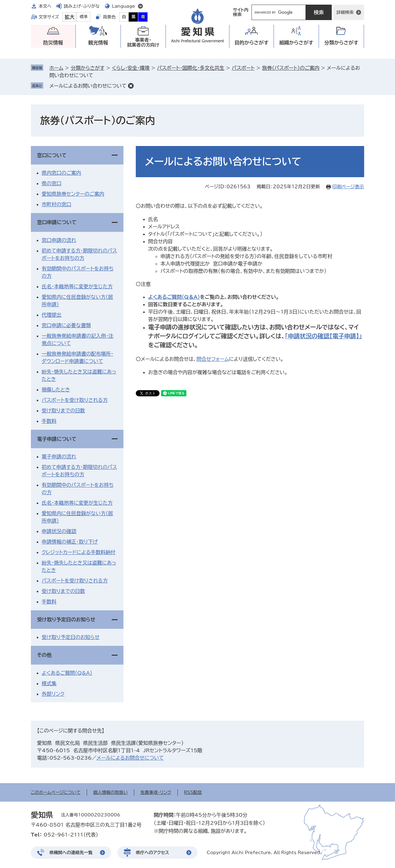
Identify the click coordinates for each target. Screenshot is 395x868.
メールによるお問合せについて (130, 758)
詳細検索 (345, 12)
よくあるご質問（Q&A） (67, 673)
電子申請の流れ (59, 457)
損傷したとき (56, 390)
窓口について (52, 155)
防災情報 (53, 43)
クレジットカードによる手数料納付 (79, 552)
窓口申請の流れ (59, 240)
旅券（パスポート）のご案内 (291, 68)
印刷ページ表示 (348, 187)
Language (124, 6)
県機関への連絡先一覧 (71, 853)
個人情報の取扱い (110, 792)
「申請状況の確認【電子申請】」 (323, 336)
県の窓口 (52, 183)
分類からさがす (87, 68)
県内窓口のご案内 (61, 173)
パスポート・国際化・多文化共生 (191, 68)
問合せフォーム (213, 359)
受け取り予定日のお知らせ (66, 620)
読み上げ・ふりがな (82, 6)
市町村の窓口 (56, 204)
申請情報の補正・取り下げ (70, 542)
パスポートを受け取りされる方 (75, 400)
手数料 (49, 421)
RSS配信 (193, 792)
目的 (252, 43)
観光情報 (98, 43)
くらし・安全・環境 (131, 68)
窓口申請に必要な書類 (66, 325)
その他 (44, 655)
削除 (131, 86)
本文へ (45, 6)
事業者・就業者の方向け (143, 42)
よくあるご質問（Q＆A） (174, 297)
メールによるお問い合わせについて (88, 86)
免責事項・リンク (156, 792)
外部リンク (53, 694)
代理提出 (52, 315)
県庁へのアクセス (152, 853)
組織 (296, 43)
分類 (341, 43)
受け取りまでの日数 (63, 411)
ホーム (56, 68)
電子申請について (57, 439)
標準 (84, 17)
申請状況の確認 (59, 531)
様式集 (49, 683)
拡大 (69, 17)
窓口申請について (57, 222)
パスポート (243, 68)
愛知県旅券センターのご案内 (73, 194)
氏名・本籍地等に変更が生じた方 (77, 286)
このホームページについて (56, 792)
